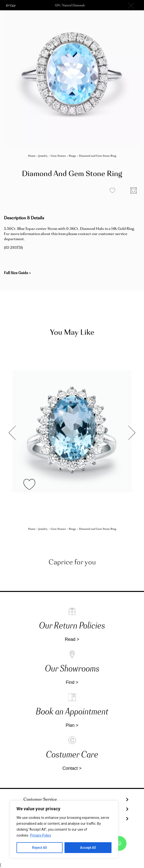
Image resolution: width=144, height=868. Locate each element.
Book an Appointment (72, 712)
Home (32, 156)
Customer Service (40, 800)
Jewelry (43, 156)
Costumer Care (72, 755)
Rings (72, 156)
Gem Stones (58, 156)
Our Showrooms (72, 669)
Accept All (88, 848)
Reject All (40, 848)
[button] (11, 6)
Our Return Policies (72, 626)
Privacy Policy (41, 835)
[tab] (72, 800)
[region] (64, 829)
